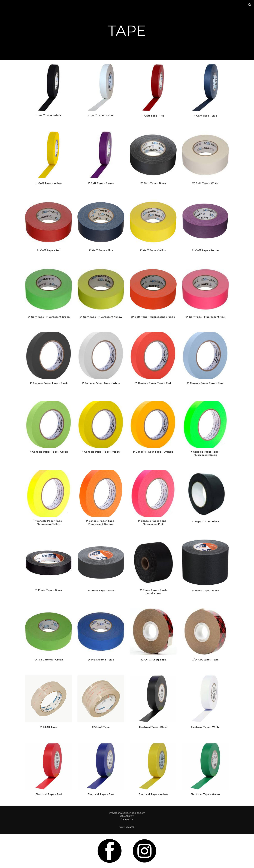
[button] (250, 5)
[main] (127, 30)
